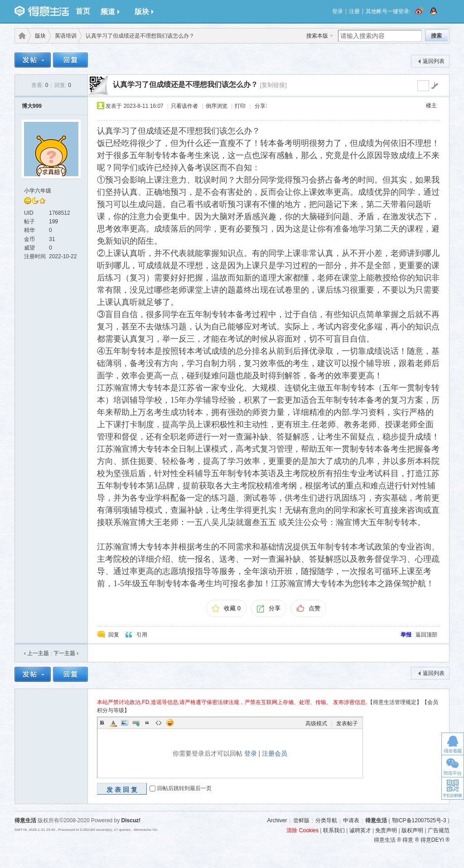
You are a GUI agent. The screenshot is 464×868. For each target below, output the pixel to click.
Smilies (170, 723)
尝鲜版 (301, 820)
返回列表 (434, 61)
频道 (110, 12)
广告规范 (439, 830)
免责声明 (386, 830)
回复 (114, 635)
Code (159, 723)
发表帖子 (347, 723)
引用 (142, 635)
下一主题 (66, 653)
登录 (338, 11)
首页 (83, 11)
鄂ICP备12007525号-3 (419, 820)
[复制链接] (273, 85)
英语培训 (66, 36)
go (435, 86)
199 (53, 222)
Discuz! (131, 820)
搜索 (436, 36)
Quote (147, 723)
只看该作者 (184, 106)
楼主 (431, 106)
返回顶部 (426, 635)
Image (125, 723)
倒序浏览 (217, 106)
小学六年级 (38, 191)
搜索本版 (317, 36)
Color (113, 723)
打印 (240, 106)
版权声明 (412, 830)
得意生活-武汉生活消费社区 (20, 36)
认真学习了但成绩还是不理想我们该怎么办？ (185, 84)
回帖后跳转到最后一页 (184, 788)
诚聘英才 (360, 830)
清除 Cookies (302, 830)
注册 (354, 11)
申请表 (351, 820)
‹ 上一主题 (36, 653)
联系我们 (334, 830)
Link (136, 723)
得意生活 (376, 820)
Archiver (277, 820)
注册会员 (275, 753)
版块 (144, 12)
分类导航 (326, 820)
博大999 (32, 106)
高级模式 (316, 723)
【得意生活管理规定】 (395, 702)
